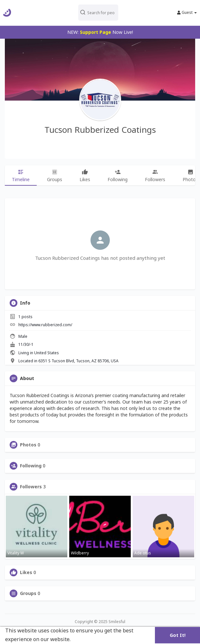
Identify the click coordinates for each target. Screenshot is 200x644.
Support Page (95, 32)
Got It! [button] (178, 635)
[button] (98, 13)
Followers (31, 487)
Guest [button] (187, 13)
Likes (26, 572)
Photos (28, 445)
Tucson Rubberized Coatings (100, 130)
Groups (28, 593)
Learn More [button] (87, 639)
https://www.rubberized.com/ (45, 325)
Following (31, 466)
